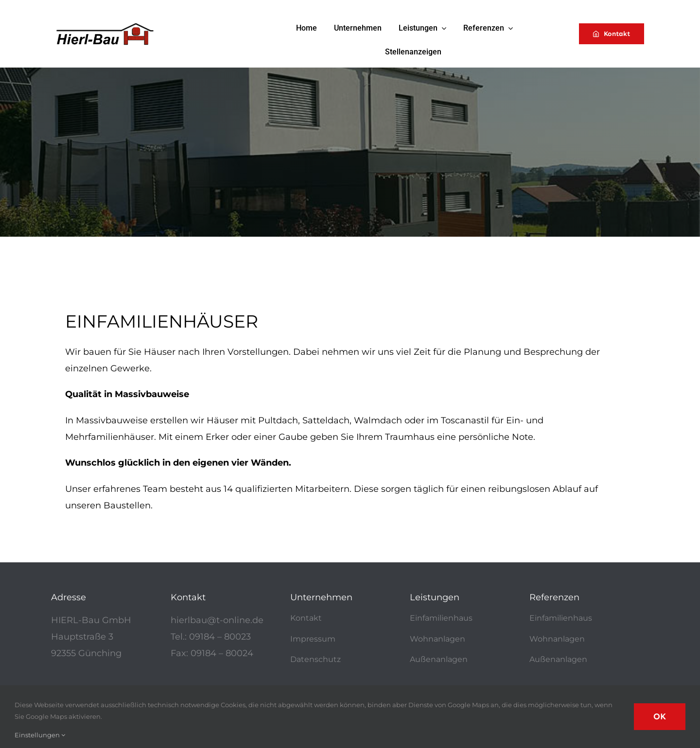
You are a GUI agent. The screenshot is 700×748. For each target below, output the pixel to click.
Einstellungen (40, 735)
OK (660, 716)
